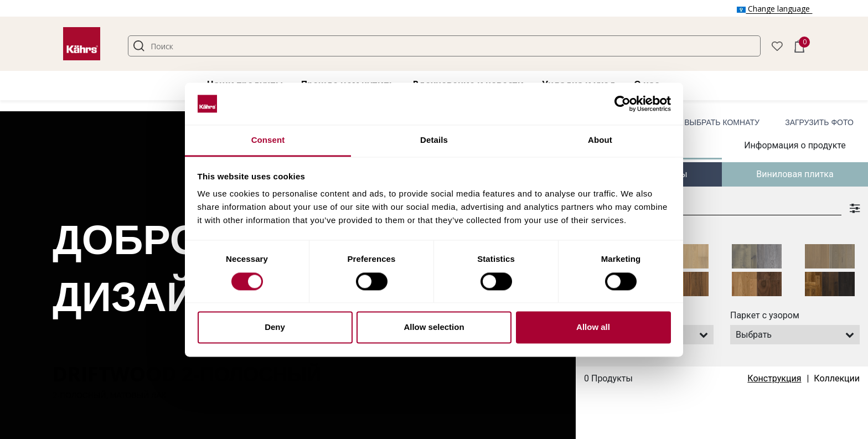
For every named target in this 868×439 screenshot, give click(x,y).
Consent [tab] (268, 140)
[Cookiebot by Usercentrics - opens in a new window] (622, 104)
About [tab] (600, 140)
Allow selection (434, 327)
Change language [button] (774, 9)
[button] (777, 45)
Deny (275, 327)
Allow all (593, 327)
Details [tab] (434, 140)
